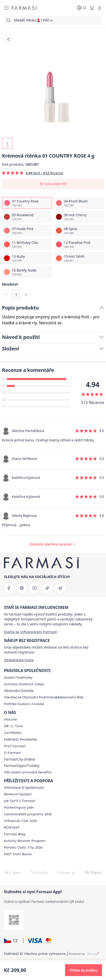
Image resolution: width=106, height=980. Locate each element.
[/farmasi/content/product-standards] (13, 733)
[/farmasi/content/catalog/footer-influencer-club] (20, 821)
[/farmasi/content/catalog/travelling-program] (28, 814)
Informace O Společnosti (24, 788)
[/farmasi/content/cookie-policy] (24, 704)
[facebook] (9, 588)
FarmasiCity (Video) (19, 759)
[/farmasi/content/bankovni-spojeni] (18, 794)
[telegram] (60, 588)
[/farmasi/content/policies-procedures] (24, 684)
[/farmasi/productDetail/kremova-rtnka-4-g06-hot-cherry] (79, 217)
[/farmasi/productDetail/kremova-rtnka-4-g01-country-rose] (27, 203)
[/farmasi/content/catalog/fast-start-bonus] (18, 854)
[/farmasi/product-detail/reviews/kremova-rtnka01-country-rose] (53, 544)
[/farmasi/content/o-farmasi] (12, 753)
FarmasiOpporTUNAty (22, 766)
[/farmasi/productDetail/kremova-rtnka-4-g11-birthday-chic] (27, 244)
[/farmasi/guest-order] (19, 660)
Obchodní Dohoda (19, 691)
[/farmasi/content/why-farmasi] (15, 746)
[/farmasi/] (24, 8)
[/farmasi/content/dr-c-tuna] (13, 726)
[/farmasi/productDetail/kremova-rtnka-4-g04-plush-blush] (79, 203)
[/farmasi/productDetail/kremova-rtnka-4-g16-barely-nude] (27, 272)
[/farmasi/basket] (92, 8)
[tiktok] (47, 588)
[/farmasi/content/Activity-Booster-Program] (25, 841)
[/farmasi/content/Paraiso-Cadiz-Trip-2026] (23, 848)
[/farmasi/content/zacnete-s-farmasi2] (20, 801)
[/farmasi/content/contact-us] (12, 828)
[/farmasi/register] (30, 632)
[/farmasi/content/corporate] (20, 740)
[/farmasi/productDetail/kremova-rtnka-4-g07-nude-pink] (27, 231)
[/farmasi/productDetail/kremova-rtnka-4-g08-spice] (79, 231)
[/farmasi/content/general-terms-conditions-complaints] (44, 697)
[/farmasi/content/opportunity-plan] (19, 808)
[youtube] (35, 588)
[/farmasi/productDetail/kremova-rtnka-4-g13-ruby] (27, 258)
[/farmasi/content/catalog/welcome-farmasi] (28, 772)
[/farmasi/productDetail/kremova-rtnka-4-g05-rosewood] (27, 217)
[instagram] (22, 588)
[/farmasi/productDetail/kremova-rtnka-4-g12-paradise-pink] (79, 244)
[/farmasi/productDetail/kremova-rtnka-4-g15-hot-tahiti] (79, 258)
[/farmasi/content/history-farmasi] (10, 720)
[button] (13, 941)
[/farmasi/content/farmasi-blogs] (15, 834)
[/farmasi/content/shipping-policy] (18, 678)
